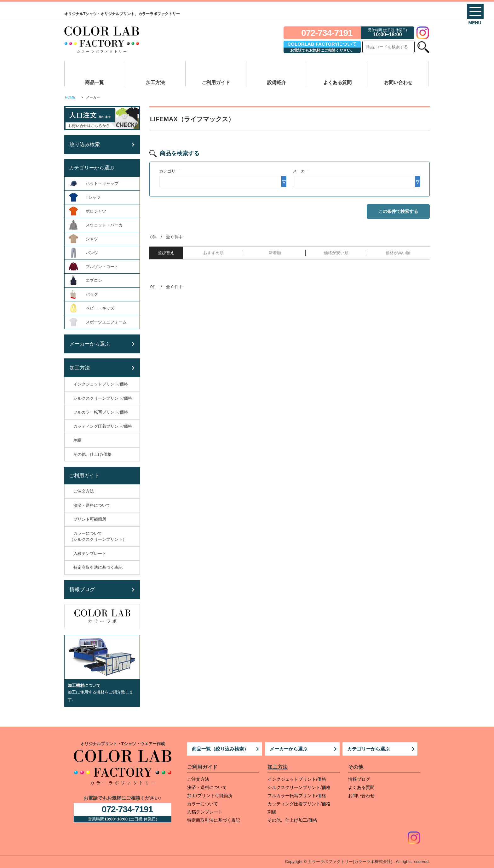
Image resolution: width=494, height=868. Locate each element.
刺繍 (272, 812)
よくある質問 (337, 82)
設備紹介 (277, 82)
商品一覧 (95, 82)
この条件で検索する (398, 211)
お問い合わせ (398, 82)
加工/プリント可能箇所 (210, 796)
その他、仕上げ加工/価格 (292, 820)
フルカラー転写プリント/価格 (297, 796)
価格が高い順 (398, 253)
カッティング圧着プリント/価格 (299, 804)
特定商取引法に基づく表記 (214, 820)
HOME (70, 97)
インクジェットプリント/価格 (297, 779)
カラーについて (203, 804)
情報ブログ (359, 779)
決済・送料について (207, 787)
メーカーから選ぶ (289, 749)
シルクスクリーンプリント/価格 (299, 787)
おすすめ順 (213, 253)
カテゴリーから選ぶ (368, 749)
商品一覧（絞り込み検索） (220, 749)
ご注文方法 (198, 779)
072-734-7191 (327, 33)
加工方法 (155, 82)
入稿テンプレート (205, 812)
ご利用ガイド (216, 82)
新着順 (275, 253)
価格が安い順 (336, 253)
